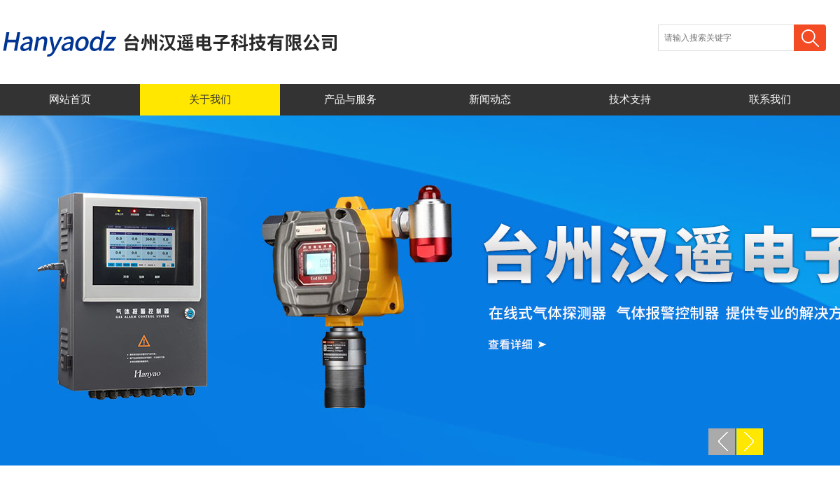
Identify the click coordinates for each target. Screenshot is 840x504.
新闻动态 (490, 99)
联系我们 (770, 99)
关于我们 (210, 99)
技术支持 (630, 99)
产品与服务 (350, 99)
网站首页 (70, 99)
